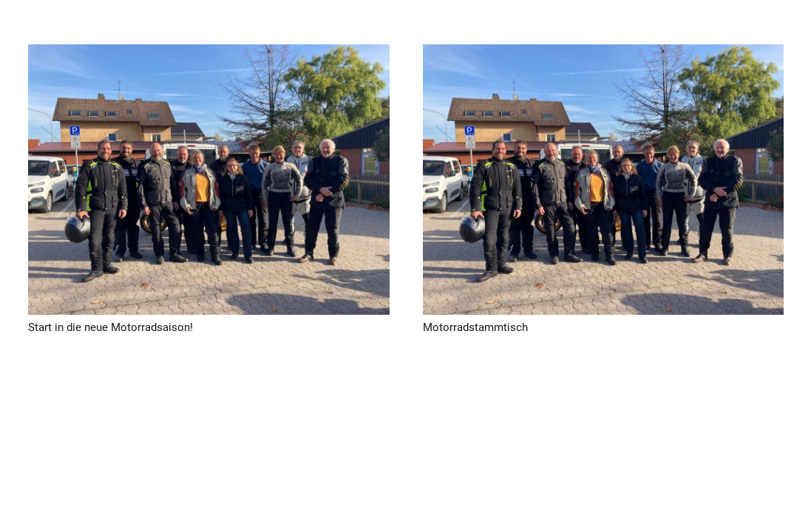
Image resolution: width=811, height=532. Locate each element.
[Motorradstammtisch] (603, 180)
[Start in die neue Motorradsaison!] (209, 180)
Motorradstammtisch (475, 327)
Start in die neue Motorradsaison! (111, 327)
